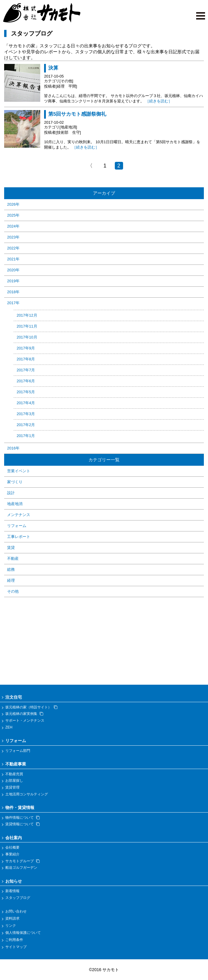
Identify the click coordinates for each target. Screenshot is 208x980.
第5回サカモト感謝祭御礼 (77, 114)
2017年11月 (27, 326)
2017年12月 (27, 315)
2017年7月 (26, 370)
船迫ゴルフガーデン (21, 868)
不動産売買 (14, 774)
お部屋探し (14, 781)
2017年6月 (26, 381)
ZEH (9, 727)
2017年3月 (26, 414)
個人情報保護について (23, 933)
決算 (53, 68)
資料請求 (12, 918)
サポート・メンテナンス (25, 721)
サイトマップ (16, 947)
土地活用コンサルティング (27, 794)
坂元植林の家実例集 (24, 714)
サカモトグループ (22, 861)
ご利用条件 (14, 940)
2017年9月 (26, 348)
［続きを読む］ (159, 101)
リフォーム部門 (18, 751)
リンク (11, 926)
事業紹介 (12, 854)
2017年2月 (26, 425)
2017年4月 (26, 403)
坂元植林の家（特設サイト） (31, 707)
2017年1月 (26, 436)
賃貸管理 (12, 787)
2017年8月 (26, 359)
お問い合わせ (16, 911)
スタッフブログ (18, 898)
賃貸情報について (22, 824)
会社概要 (12, 847)
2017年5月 (26, 392)
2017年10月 (27, 337)
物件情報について (22, 818)
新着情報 (12, 891)
